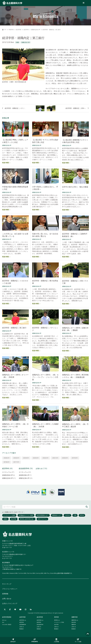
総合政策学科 (40, 625)
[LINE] (15, 609)
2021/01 (55, 458)
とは (4, 620)
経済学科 (26, 30)
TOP (4, 30)
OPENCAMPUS (35, 640)
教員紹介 (22, 629)
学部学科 (11, 30)
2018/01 (7, 462)
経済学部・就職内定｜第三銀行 (52, 30)
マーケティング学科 (59, 622)
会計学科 (56, 625)
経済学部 (19, 30)
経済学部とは (40, 620)
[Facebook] (10, 609)
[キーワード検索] (43, 507)
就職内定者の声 (36, 30)
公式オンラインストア (10, 603)
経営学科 (22, 622)
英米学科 (74, 622)
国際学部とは (75, 620)
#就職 (17, 42)
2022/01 (46, 458)
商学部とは (57, 620)
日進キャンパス (7, 541)
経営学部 (23, 617)
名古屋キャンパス (8, 552)
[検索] (87, 507)
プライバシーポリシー (10, 589)
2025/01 (16, 458)
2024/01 (26, 458)
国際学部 (75, 617)
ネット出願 (78, 640)
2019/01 (75, 458)
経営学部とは (23, 620)
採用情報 (5, 594)
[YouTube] (20, 609)
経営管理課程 (7, 617)
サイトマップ (7, 584)
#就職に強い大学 (26, 42)
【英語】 (7, 625)
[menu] (87, 3)
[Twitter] (5, 609)
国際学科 (74, 625)
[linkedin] (31, 609)
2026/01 (7, 458)
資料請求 (13, 640)
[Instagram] (26, 609)
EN (84, 3)
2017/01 (16, 462)
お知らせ (22, 627)
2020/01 (65, 458)
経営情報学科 (23, 625)
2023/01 (36, 458)
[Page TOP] (88, 634)
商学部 (56, 617)
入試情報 (56, 640)
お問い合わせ (7, 599)
